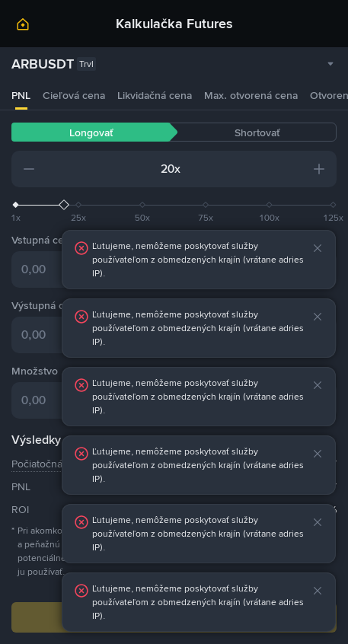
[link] (23, 27)
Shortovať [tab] (257, 132)
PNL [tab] (21, 95)
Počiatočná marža (53, 464)
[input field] (105, 169)
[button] (29, 169)
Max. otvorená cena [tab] (251, 95)
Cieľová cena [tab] (74, 95)
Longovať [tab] (91, 132)
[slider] (174, 205)
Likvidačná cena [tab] (155, 95)
